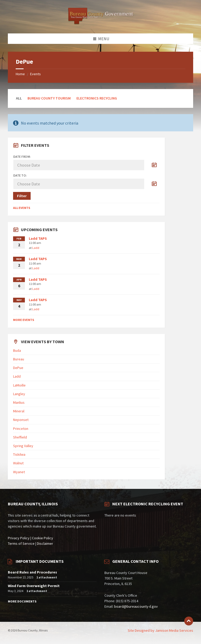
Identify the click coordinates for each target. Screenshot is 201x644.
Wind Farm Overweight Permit (34, 586)
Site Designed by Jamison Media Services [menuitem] (160, 630)
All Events (22, 208)
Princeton (21, 429)
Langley (19, 394)
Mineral (19, 411)
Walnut (18, 463)
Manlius (19, 402)
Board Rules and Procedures (32, 572)
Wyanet (19, 472)
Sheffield (20, 437)
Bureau (19, 359)
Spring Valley (23, 446)
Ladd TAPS (38, 238)
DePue (18, 368)
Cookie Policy (43, 538)
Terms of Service (21, 543)
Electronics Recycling (97, 98)
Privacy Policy (19, 538)
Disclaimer (45, 543)
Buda (17, 350)
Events (35, 74)
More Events (24, 320)
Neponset (21, 420)
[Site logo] (100, 23)
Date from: (22, 157)
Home (20, 74)
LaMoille (19, 385)
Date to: (20, 175)
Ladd (36, 248)
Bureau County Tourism (49, 98)
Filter (22, 196)
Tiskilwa (19, 454)
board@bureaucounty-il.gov (136, 606)
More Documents (22, 601)
